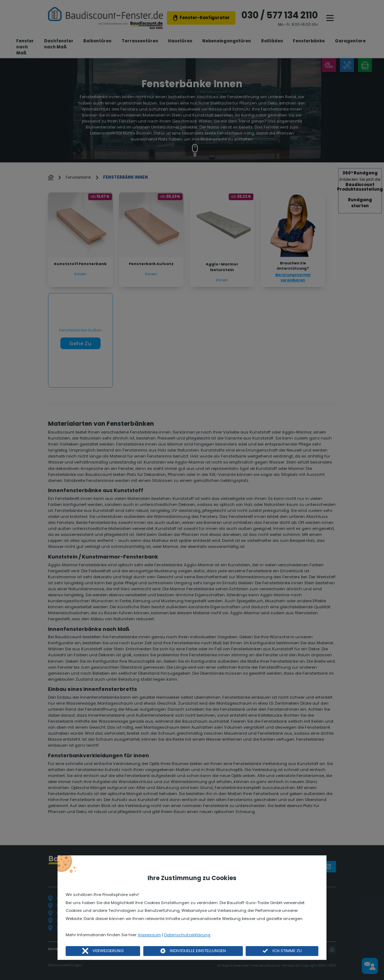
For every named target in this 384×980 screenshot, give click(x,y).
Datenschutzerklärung (187, 935)
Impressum (149, 935)
